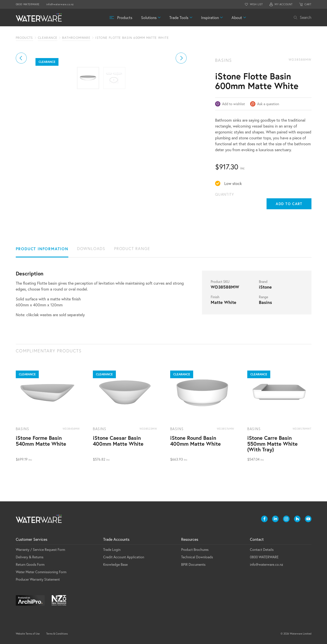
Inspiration (210, 18)
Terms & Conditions (57, 634)
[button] (21, 107)
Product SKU (220, 282)
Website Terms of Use (28, 634)
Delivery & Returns (30, 557)
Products (125, 18)
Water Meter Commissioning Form (41, 572)
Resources (190, 539)
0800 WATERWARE (28, 4)
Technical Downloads (197, 557)
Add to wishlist (233, 104)
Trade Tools (179, 18)
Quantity (225, 194)
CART (308, 4)
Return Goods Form (30, 564)
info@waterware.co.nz (60, 4)
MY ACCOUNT (284, 4)
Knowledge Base (115, 564)
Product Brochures (195, 549)
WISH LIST (256, 4)
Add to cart (289, 204)
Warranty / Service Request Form (40, 549)
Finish (215, 297)
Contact (257, 539)
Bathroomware (76, 38)
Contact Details (262, 549)
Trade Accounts (116, 539)
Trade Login (112, 549)
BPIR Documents (193, 564)
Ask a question (268, 104)
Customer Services (32, 539)
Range (263, 297)
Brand (263, 282)
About (237, 18)
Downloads (91, 249)
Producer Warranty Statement (38, 579)
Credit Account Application (124, 557)
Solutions (149, 18)
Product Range (132, 249)
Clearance (48, 38)
